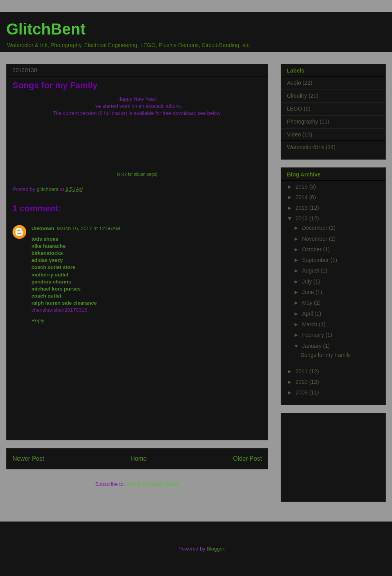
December (315, 228)
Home (139, 459)
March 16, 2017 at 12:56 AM (89, 228)
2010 (302, 382)
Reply (38, 321)
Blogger (215, 549)
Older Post (247, 459)
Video (294, 134)
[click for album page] (137, 174)
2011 (302, 371)
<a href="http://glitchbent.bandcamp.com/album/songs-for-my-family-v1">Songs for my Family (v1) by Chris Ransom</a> (137, 144)
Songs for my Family (326, 355)
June (309, 292)
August (311, 271)
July (308, 282)
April (308, 314)
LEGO (295, 109)
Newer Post (28, 459)
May (308, 303)
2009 (302, 392)
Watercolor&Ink (306, 147)
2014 (302, 197)
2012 (302, 218)
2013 (302, 208)
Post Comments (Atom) (153, 484)
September (316, 260)
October (312, 249)
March (310, 324)
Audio (294, 83)
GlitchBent (46, 29)
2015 (302, 187)
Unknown (43, 228)
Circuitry (297, 96)
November (315, 239)
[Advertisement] (326, 455)
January (312, 346)
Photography (302, 122)
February (314, 335)
